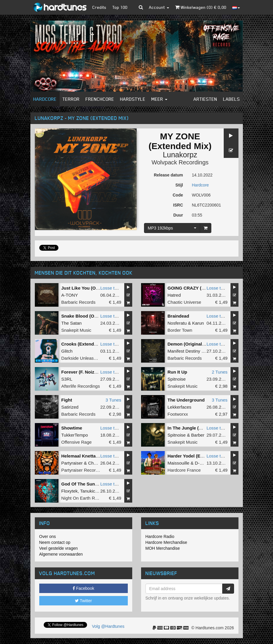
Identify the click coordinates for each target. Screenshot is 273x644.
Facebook (83, 588)
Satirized (70, 407)
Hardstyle (133, 99)
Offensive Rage (77, 442)
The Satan (72, 323)
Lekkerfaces (180, 407)
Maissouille (179, 463)
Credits (99, 7)
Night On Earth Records (85, 498)
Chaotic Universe (184, 302)
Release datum (168, 175)
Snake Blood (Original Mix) (90, 316)
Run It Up (178, 372)
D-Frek (202, 463)
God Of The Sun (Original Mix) (93, 484)
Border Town (180, 330)
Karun (198, 323)
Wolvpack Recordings (180, 162)
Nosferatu (177, 323)
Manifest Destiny (184, 351)
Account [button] (159, 7)
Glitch (67, 351)
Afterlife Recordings (81, 386)
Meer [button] (159, 99)
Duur (178, 215)
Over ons (48, 536)
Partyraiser (72, 463)
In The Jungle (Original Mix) (197, 428)
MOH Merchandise (163, 548)
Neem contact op (55, 542)
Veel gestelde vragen (59, 548)
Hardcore (45, 99)
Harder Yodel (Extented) (193, 456)
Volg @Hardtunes (108, 626)
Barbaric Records (79, 302)
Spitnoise (177, 379)
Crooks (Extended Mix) (85, 344)
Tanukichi (89, 491)
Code (178, 195)
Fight (67, 400)
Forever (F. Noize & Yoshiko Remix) (98, 372)
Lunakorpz (180, 155)
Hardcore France (184, 470)
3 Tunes (113, 400)
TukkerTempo (75, 435)
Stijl (179, 185)
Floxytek (70, 491)
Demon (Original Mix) (190, 344)
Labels (232, 99)
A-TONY (70, 295)
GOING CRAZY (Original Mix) (198, 288)
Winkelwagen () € (201, 7)
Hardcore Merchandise (166, 542)
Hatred (174, 295)
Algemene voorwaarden (61, 554)
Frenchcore (100, 99)
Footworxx (178, 414)
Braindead (178, 316)
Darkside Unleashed (81, 358)
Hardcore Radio (160, 536)
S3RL (67, 379)
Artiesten (205, 99)
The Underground (186, 400)
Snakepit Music (76, 330)
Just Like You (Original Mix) (90, 288)
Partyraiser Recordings (84, 470)
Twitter (84, 601)
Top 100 (120, 7)
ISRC (178, 205)
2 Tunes (219, 372)
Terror (71, 99)
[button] (141, 7)
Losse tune (111, 288)
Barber (198, 435)
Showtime (72, 428)
